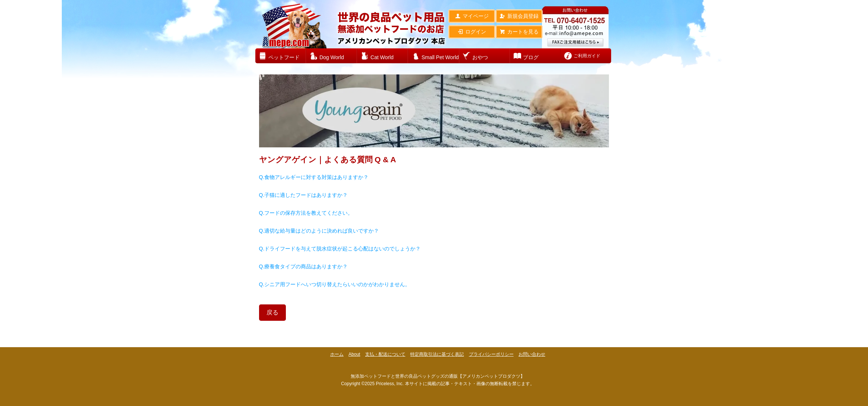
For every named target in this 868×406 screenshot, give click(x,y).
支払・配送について (385, 354)
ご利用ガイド (587, 56)
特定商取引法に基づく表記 (437, 354)
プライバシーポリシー (491, 354)
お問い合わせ (532, 354)
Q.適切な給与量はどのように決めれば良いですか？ (319, 231)
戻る (272, 312)
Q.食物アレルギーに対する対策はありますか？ (314, 177)
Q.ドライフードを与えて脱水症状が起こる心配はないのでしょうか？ (340, 249)
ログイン (472, 32)
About (354, 354)
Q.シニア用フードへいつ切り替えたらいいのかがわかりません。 (335, 284)
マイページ (472, 16)
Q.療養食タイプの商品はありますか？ (304, 266)
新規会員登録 (519, 16)
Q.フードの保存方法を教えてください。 (306, 213)
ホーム (337, 354)
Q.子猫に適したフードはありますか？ (304, 195)
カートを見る (519, 32)
